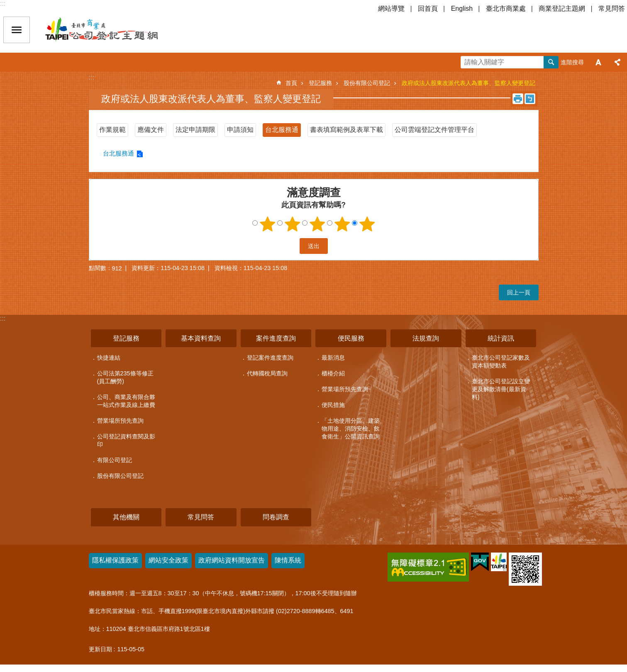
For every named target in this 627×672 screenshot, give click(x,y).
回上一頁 (519, 292)
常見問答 (612, 9)
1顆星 (267, 224)
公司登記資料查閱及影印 (126, 440)
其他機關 (126, 517)
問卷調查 (276, 517)
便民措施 (333, 405)
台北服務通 (282, 130)
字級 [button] (598, 62)
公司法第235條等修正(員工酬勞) (125, 377)
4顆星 (342, 224)
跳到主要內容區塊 (4, 4)
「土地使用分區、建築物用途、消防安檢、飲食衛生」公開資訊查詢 (351, 429)
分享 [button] (617, 62)
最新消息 (333, 358)
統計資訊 (501, 338)
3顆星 (317, 224)
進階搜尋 (572, 62)
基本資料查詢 (201, 338)
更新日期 (100, 649)
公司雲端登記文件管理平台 (434, 130)
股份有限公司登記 (367, 83)
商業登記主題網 (562, 9)
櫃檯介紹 (333, 373)
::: (3, 4)
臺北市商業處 (506, 9)
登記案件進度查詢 (270, 358)
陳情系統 (288, 560)
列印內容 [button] (518, 99)
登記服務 (320, 83)
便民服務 (351, 338)
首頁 (291, 83)
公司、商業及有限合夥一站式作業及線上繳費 (126, 401)
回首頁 (428, 9)
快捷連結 (109, 358)
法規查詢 (426, 338)
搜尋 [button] (551, 62)
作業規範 (112, 130)
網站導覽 (391, 9)
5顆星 (367, 224)
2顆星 (292, 224)
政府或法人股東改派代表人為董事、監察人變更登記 (468, 83)
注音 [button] (530, 99)
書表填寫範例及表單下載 (346, 130)
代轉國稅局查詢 (267, 373)
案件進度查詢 (276, 338)
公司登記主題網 (116, 30)
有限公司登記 (115, 460)
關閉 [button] (17, 30)
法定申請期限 (195, 130)
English (462, 9)
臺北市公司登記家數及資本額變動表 (501, 362)
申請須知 (240, 130)
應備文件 (151, 130)
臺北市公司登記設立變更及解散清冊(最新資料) (501, 389)
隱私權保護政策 (115, 560)
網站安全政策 (168, 560)
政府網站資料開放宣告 (232, 560)
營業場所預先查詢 (120, 421)
